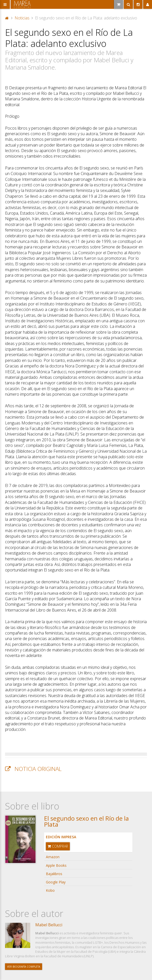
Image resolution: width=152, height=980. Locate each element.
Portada (7, 18)
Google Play (56, 882)
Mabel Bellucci (49, 925)
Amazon (53, 857)
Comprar (58, 846)
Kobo (50, 890)
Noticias (22, 18)
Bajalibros (54, 874)
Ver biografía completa (24, 967)
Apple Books (56, 865)
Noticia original (38, 769)
